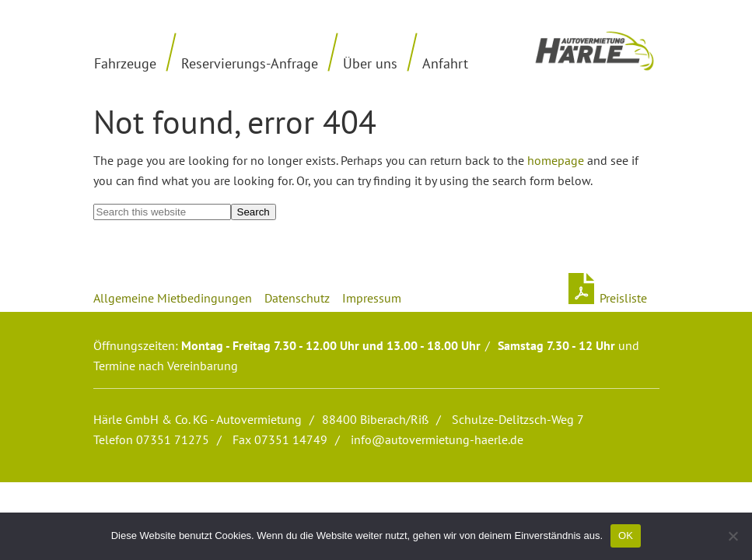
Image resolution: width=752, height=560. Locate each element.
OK (626, 535)
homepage (556, 160)
